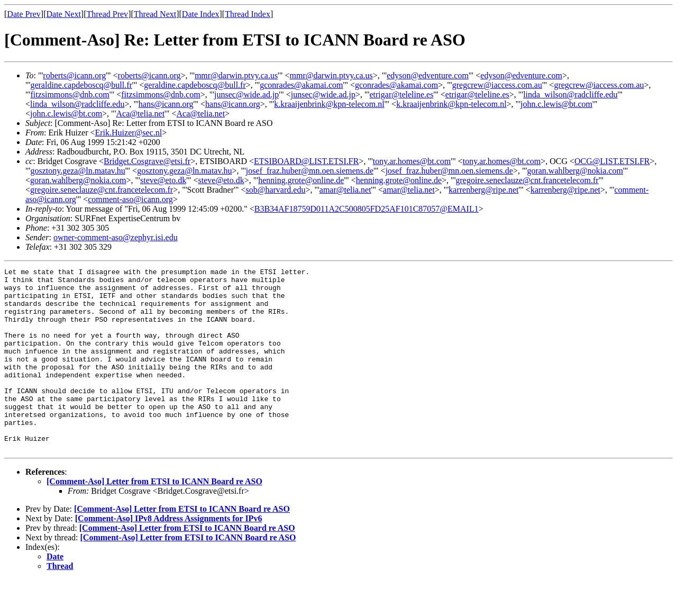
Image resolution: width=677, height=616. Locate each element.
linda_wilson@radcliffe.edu (570, 94)
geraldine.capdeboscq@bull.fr (81, 85)
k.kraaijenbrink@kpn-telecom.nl (329, 104)
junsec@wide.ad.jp (246, 94)
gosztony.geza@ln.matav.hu (77, 171)
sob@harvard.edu (275, 190)
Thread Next (155, 14)
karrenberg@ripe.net (483, 190)
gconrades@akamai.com (301, 85)
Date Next (64, 14)
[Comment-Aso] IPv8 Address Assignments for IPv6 (169, 555)
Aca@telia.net (141, 114)
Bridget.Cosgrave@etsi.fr (147, 161)
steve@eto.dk (163, 180)
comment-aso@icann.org (130, 199)
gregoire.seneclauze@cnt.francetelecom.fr (527, 180)
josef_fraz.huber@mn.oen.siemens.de (310, 171)
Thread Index (248, 14)
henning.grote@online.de (301, 180)
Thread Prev (107, 14)
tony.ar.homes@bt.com (412, 161)
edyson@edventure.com (428, 75)
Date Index (201, 14)
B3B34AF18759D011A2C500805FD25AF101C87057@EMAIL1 (367, 209)
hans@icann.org (166, 104)
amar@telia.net (345, 190)
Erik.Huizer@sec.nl (129, 133)
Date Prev (24, 14)
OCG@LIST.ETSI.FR (612, 161)
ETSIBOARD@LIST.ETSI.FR (306, 161)
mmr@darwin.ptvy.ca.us (236, 75)
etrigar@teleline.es (401, 94)
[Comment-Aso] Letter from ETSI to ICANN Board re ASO (154, 518)
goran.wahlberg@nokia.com (575, 171)
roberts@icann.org (74, 75)
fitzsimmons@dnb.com (70, 94)
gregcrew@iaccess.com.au (497, 85)
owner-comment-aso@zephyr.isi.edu (116, 237)
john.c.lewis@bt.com (556, 104)
